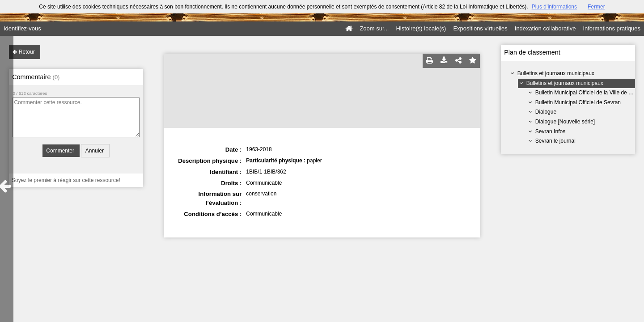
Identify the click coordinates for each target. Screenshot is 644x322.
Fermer (596, 7)
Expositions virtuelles (480, 28)
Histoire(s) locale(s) (421, 28)
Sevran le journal (555, 141)
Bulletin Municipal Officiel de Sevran (578, 102)
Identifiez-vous (22, 28)
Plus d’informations (554, 7)
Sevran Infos (550, 131)
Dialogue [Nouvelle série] (565, 122)
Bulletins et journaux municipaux (556, 73)
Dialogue (546, 112)
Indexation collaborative (545, 28)
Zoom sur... (374, 28)
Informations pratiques (612, 28)
